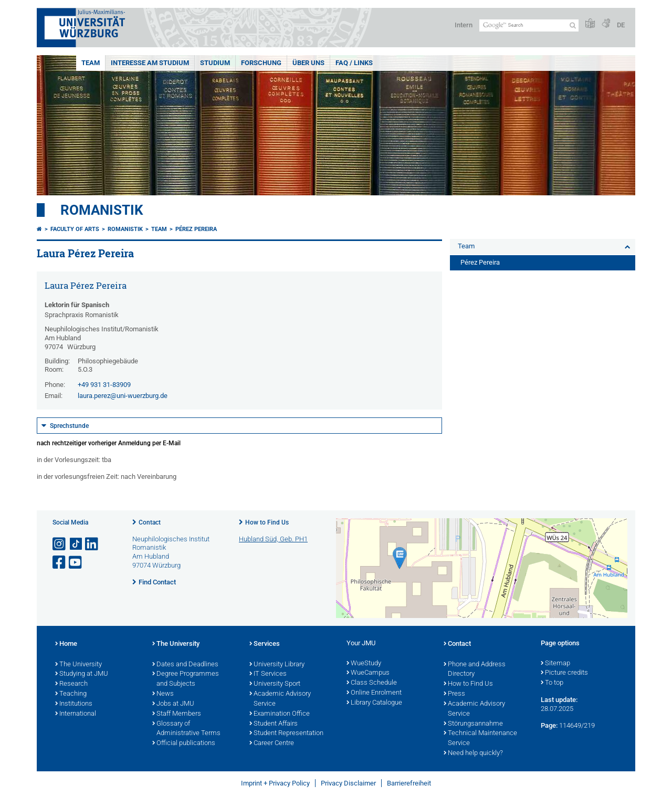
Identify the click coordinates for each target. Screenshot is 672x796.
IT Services (268, 674)
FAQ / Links (354, 63)
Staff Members (177, 714)
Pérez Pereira (196, 229)
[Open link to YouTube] (76, 563)
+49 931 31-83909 (104, 385)
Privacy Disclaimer (348, 783)
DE (621, 25)
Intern (464, 25)
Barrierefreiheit (409, 783)
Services (265, 644)
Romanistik (102, 210)
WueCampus (368, 673)
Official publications (184, 743)
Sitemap (555, 664)
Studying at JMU (82, 674)
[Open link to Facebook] (60, 563)
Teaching (71, 694)
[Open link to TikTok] (76, 544)
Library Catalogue (374, 703)
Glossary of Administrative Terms (186, 729)
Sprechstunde (69, 426)
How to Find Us (267, 522)
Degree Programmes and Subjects (186, 679)
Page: (549, 725)
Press (454, 694)
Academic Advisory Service (280, 699)
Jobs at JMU (173, 704)
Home (66, 644)
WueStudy (364, 664)
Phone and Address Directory (475, 670)
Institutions (74, 704)
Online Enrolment (374, 693)
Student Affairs (274, 724)
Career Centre (272, 743)
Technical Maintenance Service (480, 739)
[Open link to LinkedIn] (92, 544)
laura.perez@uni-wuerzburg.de (123, 396)
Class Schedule (372, 683)
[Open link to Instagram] (60, 544)
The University (78, 665)
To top (552, 683)
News (163, 694)
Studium (215, 63)
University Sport (275, 684)
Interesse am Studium (150, 63)
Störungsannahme (473, 724)
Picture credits (564, 673)
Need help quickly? (473, 753)
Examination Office (280, 714)
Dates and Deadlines (185, 665)
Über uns (308, 63)
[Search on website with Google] (529, 25)
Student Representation (286, 734)
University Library (277, 665)
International (76, 714)
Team (91, 63)
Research (71, 684)
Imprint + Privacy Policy (275, 783)
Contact (150, 522)
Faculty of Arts (75, 229)
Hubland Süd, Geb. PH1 (273, 539)
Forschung (261, 63)
